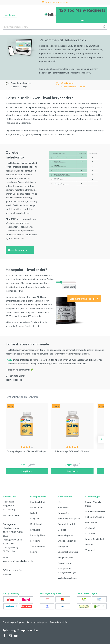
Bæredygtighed (65, 563)
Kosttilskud (36, 524)
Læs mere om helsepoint (84, 299)
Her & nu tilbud (38, 502)
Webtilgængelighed (68, 578)
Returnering (64, 513)
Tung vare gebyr (66, 557)
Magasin (35, 518)
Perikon (89, 545)
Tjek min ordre (37, 546)
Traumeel (90, 550)
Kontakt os (63, 507)
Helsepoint (63, 546)
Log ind (34, 552)
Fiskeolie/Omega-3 (95, 517)
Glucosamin (91, 522)
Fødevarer (35, 530)
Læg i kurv (27, 471)
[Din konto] (51, 15)
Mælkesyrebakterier (95, 511)
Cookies (62, 530)
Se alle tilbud (36, 507)
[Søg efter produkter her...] (52, 27)
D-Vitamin (90, 533)
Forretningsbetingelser (69, 518)
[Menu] (10, 15)
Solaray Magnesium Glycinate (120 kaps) (27, 451)
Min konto (35, 541)
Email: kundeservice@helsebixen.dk (14, 559)
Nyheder (35, 513)
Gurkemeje (91, 528)
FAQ (60, 502)
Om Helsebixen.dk (67, 541)
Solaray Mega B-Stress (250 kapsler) (72, 451)
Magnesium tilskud (95, 539)
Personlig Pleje (37, 535)
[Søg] (104, 27)
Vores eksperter (66, 535)
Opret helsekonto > (20, 250)
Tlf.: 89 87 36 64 (11, 515)
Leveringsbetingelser (68, 552)
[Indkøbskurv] (81, 15)
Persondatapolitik (67, 524)
